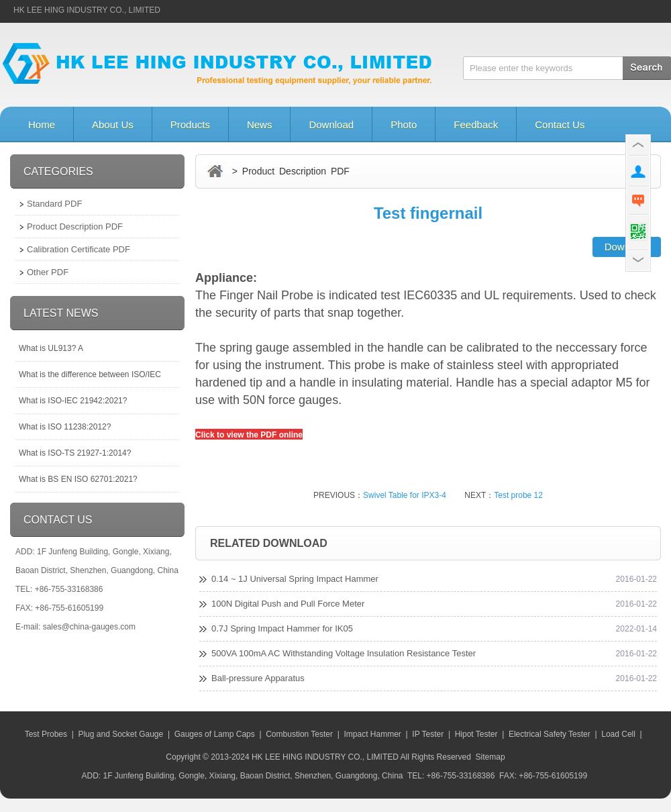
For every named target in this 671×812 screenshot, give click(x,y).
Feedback (476, 124)
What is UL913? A (51, 348)
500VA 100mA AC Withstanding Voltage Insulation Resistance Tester (344, 653)
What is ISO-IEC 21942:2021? (73, 401)
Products (190, 124)
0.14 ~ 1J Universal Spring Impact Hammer (295, 579)
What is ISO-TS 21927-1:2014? (75, 453)
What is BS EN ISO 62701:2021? (78, 479)
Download (331, 124)
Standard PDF (54, 204)
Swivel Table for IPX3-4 (405, 495)
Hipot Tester (476, 734)
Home (42, 124)
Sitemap (491, 757)
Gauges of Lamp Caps (215, 734)
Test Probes (46, 734)
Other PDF (48, 272)
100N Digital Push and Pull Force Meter (288, 604)
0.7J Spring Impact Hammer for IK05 (282, 628)
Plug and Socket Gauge (120, 734)
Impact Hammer (372, 734)
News (260, 124)
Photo (404, 124)
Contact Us (560, 124)
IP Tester (428, 734)
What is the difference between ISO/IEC (90, 374)
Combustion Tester (299, 734)
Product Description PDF (75, 226)
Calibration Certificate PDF (79, 249)
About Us (113, 124)
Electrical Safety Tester (550, 734)
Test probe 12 (518, 495)
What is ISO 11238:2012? (65, 427)
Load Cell (618, 734)
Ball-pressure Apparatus (258, 678)
